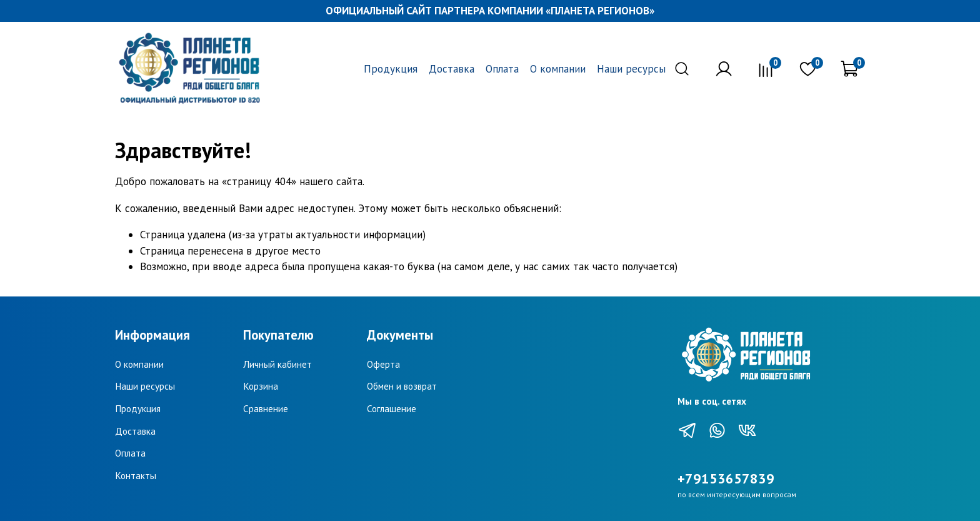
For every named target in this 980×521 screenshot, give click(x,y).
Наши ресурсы (631, 69)
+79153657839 (726, 478)
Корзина (261, 386)
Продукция (391, 69)
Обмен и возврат (402, 386)
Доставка (452, 69)
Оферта (383, 364)
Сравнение (266, 408)
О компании (558, 69)
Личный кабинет (277, 364)
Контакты (136, 475)
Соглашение (392, 408)
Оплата (502, 69)
